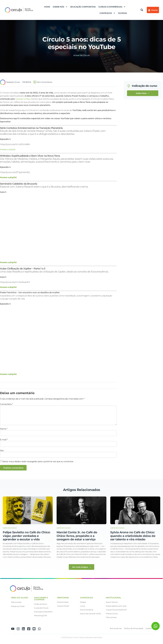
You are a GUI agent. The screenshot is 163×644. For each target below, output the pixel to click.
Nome (4, 429)
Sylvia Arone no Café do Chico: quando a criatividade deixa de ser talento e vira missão (133, 536)
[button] (142, 10)
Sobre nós (60, 7)
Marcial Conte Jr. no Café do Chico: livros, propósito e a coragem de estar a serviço (77, 536)
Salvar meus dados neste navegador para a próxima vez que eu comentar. (38, 461)
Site (2, 450)
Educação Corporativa (83, 7)
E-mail (4, 440)
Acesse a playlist (8, 149)
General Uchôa (23, 99)
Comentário (6, 404)
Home (47, 7)
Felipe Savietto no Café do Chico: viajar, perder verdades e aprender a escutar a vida (27, 536)
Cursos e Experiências (112, 7)
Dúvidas (123, 13)
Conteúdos (107, 13)
